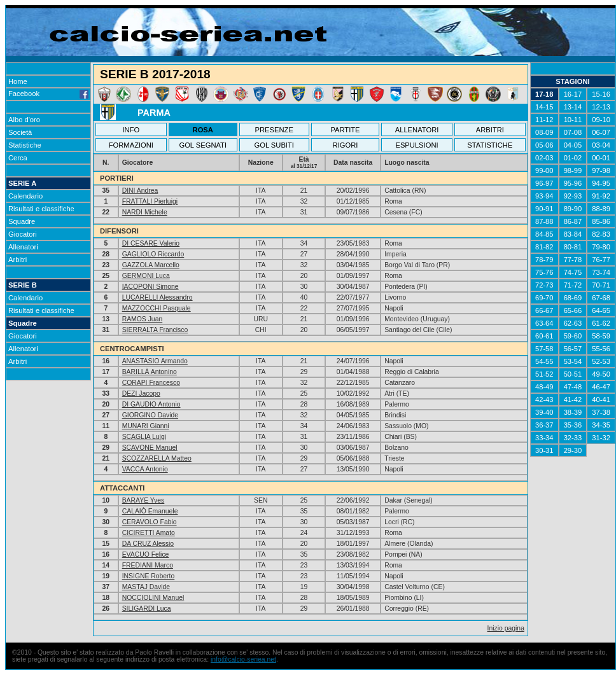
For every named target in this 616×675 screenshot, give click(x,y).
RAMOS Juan (143, 319)
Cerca (18, 158)
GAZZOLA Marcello (151, 265)
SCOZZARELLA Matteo (157, 458)
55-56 (601, 349)
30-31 (544, 450)
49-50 (601, 374)
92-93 (573, 196)
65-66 (573, 310)
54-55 (544, 361)
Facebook (48, 94)
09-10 (601, 120)
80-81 (573, 247)
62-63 (573, 323)
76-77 (601, 260)
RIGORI (346, 145)
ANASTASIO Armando (155, 361)
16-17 (573, 94)
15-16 (601, 94)
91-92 (601, 196)
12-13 (601, 107)
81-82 (544, 247)
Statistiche (25, 145)
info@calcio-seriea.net (243, 659)
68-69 (573, 298)
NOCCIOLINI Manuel (153, 598)
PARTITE (345, 130)
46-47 (601, 387)
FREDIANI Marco (148, 565)
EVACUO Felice (146, 554)
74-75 (573, 272)
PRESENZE (274, 130)
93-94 (544, 196)
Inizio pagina (506, 628)
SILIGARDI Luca (147, 609)
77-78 (573, 260)
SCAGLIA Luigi (144, 437)
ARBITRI (490, 130)
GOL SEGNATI (203, 145)
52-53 (601, 361)
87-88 (544, 221)
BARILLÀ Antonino (150, 372)
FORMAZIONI (131, 145)
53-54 (573, 361)
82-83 (601, 234)
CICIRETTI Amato (149, 533)
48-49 (544, 387)
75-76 (544, 272)
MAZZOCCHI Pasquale (157, 308)
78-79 (544, 260)
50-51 (573, 374)
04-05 (573, 145)
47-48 (573, 387)
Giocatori (23, 234)
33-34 (544, 438)
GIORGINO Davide (150, 415)
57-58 (544, 349)
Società (20, 132)
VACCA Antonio (145, 469)
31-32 (601, 438)
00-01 (601, 158)
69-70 (544, 298)
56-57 (573, 349)
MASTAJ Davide (146, 587)
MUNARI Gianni (146, 426)
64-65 (601, 310)
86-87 (573, 221)
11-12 (544, 120)
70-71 (601, 285)
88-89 (601, 209)
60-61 (544, 336)
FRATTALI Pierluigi (150, 201)
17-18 (544, 94)
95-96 (573, 183)
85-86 (601, 221)
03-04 (601, 145)
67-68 (601, 298)
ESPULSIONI (416, 145)
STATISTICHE (490, 145)
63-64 (544, 323)
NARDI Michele (145, 212)
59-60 (573, 336)
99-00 (544, 170)
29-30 (573, 450)
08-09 (544, 132)
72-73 (544, 285)
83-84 (573, 234)
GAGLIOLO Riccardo (153, 254)
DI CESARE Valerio (151, 243)
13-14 (573, 107)
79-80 (601, 247)
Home (18, 81)
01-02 (573, 158)
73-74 (601, 272)
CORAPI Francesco (151, 383)
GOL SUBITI (274, 145)
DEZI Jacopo (141, 393)
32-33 (573, 438)
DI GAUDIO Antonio (151, 404)
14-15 (544, 107)
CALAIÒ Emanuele (150, 511)
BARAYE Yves (143, 500)
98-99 (573, 170)
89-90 (573, 209)
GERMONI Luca (146, 276)
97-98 (601, 170)
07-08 (573, 132)
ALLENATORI (417, 130)
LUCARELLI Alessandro (157, 297)
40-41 (601, 400)
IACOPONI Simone (150, 287)
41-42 (573, 400)
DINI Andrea (140, 191)
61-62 (601, 323)
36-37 (544, 425)
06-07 (601, 132)
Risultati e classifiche (41, 209)
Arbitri (17, 260)
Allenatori (23, 247)
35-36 (573, 425)
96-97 (544, 183)
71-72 (573, 285)
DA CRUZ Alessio (148, 544)
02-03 (544, 158)
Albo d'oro (24, 120)
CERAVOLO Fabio (150, 522)
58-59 (601, 336)
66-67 (544, 310)
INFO (131, 130)
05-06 (544, 145)
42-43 (544, 400)
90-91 (544, 209)
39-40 (544, 412)
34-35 (601, 425)
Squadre (22, 221)
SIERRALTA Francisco (155, 330)
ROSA (203, 130)
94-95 (601, 183)
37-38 (601, 412)
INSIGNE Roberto (149, 576)
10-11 (573, 120)
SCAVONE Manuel (150, 448)
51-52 (544, 374)
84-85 (544, 234)
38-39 (573, 412)
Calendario (25, 196)
